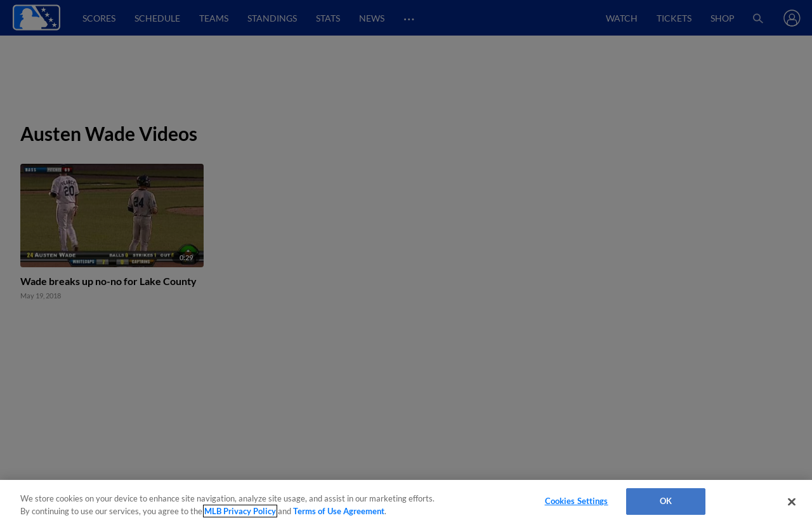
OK (666, 501)
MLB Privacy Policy (240, 511)
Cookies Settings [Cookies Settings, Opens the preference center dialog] (577, 501)
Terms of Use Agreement (339, 511)
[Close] (792, 502)
